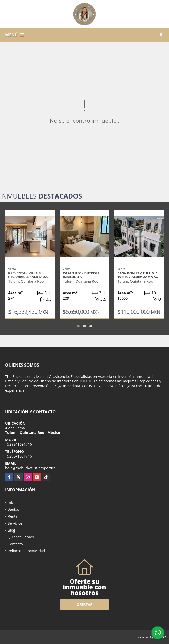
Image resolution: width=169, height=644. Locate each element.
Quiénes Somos (21, 537)
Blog (11, 530)
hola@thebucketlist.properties (30, 468)
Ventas (13, 509)
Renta (13, 516)
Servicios (15, 523)
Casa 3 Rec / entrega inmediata (81, 275)
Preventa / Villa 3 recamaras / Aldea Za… (29, 275)
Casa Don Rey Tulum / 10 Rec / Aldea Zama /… (138, 275)
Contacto (15, 544)
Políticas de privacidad (26, 551)
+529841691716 (18, 444)
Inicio (12, 502)
